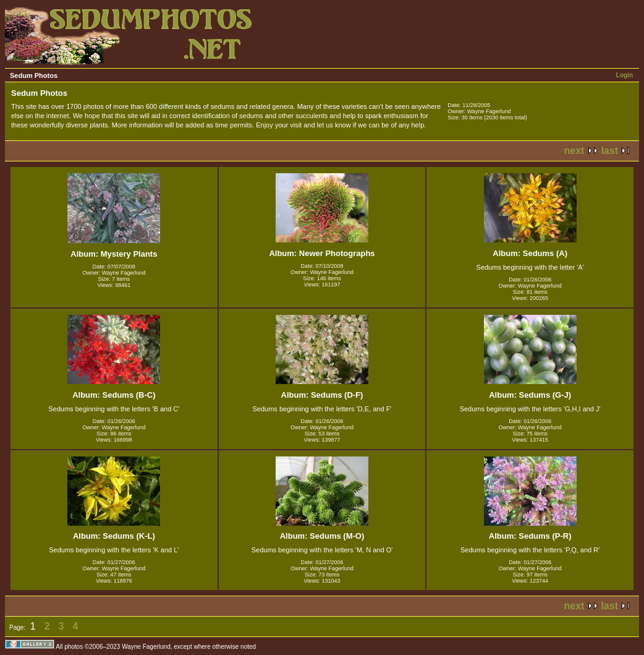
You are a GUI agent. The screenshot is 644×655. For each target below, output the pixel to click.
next (574, 151)
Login (625, 75)
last (609, 151)
